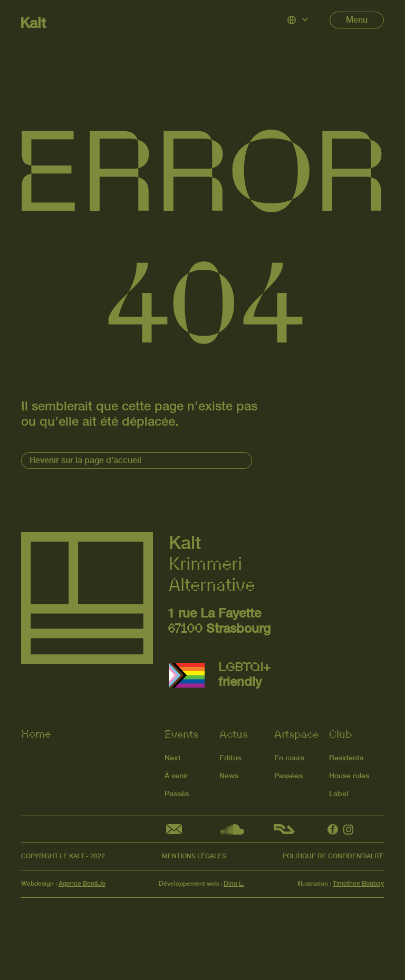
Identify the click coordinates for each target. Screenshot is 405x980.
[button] (298, 20)
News (229, 774)
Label (339, 792)
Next (173, 756)
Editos (230, 756)
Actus (234, 733)
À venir (176, 774)
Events (181, 733)
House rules (349, 774)
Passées (288, 774)
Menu (357, 20)
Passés (177, 792)
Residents (346, 756)
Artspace (296, 733)
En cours (289, 756)
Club (341, 733)
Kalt (33, 23)
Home (36, 733)
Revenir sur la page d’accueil (85, 460)
